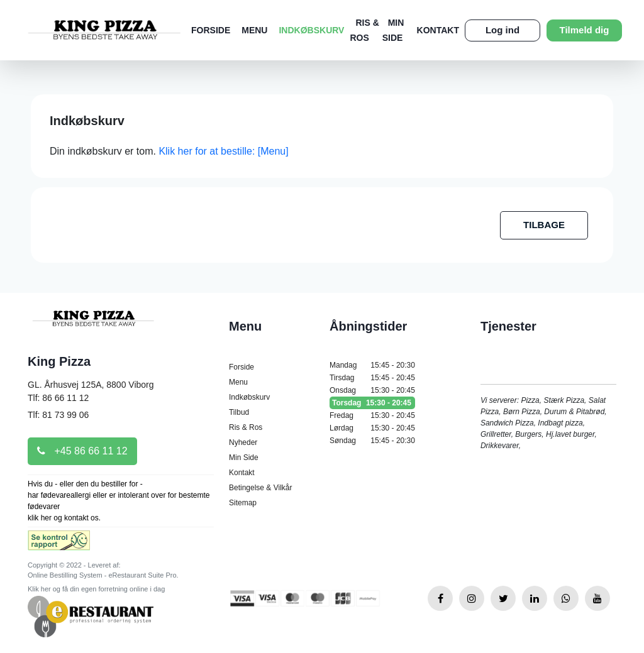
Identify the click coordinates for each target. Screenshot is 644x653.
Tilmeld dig (585, 30)
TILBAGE (544, 225)
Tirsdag (372, 378)
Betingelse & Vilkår (261, 488)
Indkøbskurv (311, 30)
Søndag (372, 441)
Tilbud (239, 412)
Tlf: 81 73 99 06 (58, 415)
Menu (254, 30)
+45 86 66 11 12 (82, 451)
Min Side (244, 458)
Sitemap (243, 503)
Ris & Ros (246, 427)
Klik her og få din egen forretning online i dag (96, 589)
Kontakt (438, 30)
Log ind (502, 30)
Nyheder (243, 442)
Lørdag (372, 428)
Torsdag (372, 403)
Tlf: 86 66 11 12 (58, 398)
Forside (211, 30)
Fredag (372, 415)
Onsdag (372, 390)
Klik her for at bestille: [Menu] (223, 151)
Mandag (372, 365)
